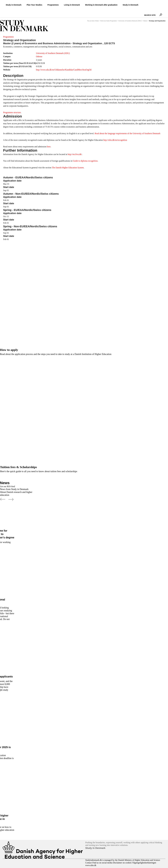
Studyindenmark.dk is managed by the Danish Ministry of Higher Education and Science (123, 860)
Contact (89, 863)
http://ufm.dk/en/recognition (115, 140)
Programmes (8, 37)
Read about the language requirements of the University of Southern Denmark (127, 133)
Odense (145, 21)
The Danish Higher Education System (68, 168)
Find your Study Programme (109, 21)
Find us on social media (102, 863)
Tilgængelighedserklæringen (144, 863)
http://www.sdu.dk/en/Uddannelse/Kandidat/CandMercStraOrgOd (64, 70)
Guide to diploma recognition (85, 161)
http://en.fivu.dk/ (75, 154)
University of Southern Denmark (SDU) (130, 21)
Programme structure (12, 112)
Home (97, 21)
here (49, 147)
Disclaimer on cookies (122, 863)
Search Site (144, 13)
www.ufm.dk (91, 865)
